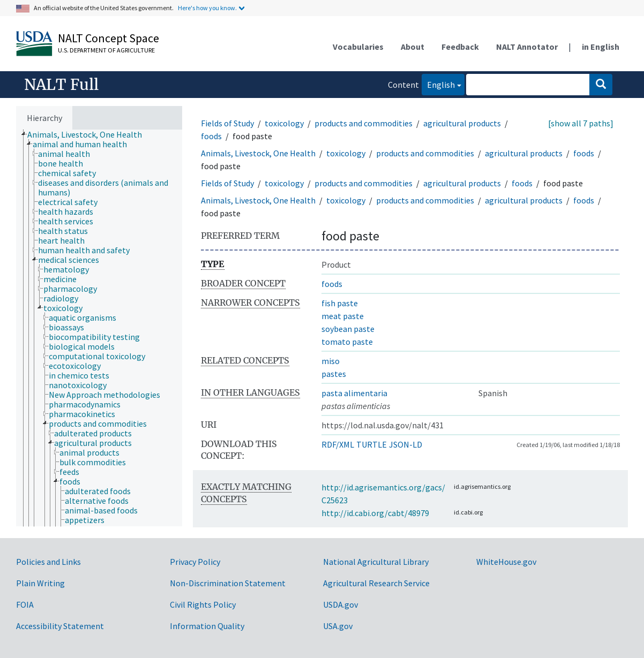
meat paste (343, 316)
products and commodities (364, 123)
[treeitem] (89, 134)
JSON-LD (406, 444)
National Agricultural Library (376, 562)
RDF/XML (338, 444)
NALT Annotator (527, 47)
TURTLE (372, 444)
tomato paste (347, 342)
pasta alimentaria (354, 393)
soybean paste (348, 329)
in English (601, 47)
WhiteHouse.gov (506, 562)
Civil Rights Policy (203, 604)
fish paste (340, 303)
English (438, 84)
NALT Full (61, 85)
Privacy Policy (195, 562)
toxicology (284, 123)
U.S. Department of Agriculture (106, 50)
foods (211, 136)
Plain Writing (40, 583)
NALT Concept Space (108, 38)
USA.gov (338, 626)
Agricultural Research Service (376, 583)
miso (331, 361)
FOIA (25, 604)
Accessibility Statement (60, 626)
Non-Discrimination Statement (228, 583)
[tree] (99, 328)
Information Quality (207, 626)
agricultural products (462, 123)
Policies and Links (48, 562)
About (413, 47)
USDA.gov (340, 604)
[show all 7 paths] (581, 123)
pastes (334, 374)
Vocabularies (358, 47)
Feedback (460, 47)
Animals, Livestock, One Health (258, 153)
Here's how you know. (207, 8)
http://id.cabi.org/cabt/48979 (375, 513)
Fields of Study (227, 123)
